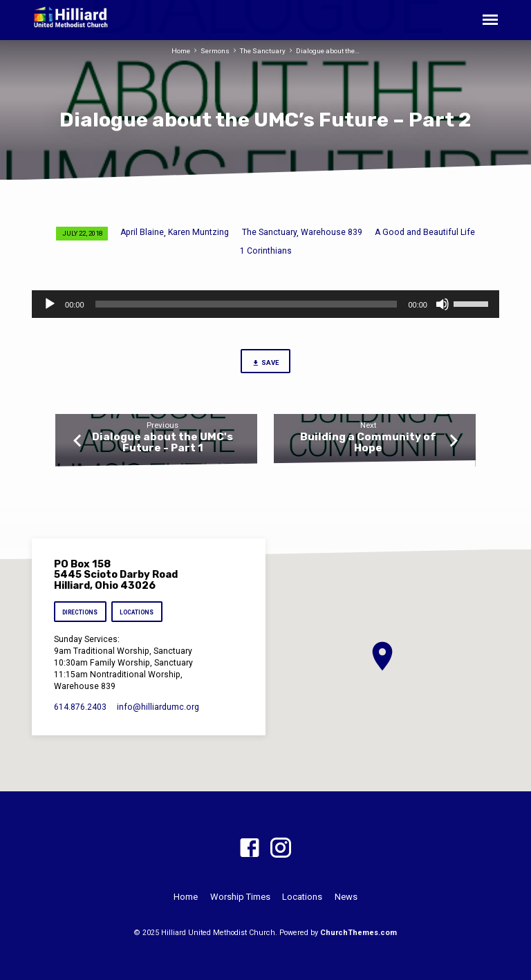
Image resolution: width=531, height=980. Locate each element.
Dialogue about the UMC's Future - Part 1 (162, 442)
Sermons (215, 51)
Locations (137, 612)
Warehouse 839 (332, 232)
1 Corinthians (266, 251)
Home (181, 51)
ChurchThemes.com (358, 933)
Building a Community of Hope (368, 442)
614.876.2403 (80, 707)
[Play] (50, 304)
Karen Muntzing (198, 232)
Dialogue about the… (328, 51)
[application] (265, 304)
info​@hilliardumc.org (158, 707)
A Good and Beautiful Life (425, 232)
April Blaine (142, 232)
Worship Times (240, 897)
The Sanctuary (263, 51)
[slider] (246, 304)
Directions (80, 612)
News (346, 897)
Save (265, 363)
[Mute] (442, 304)
